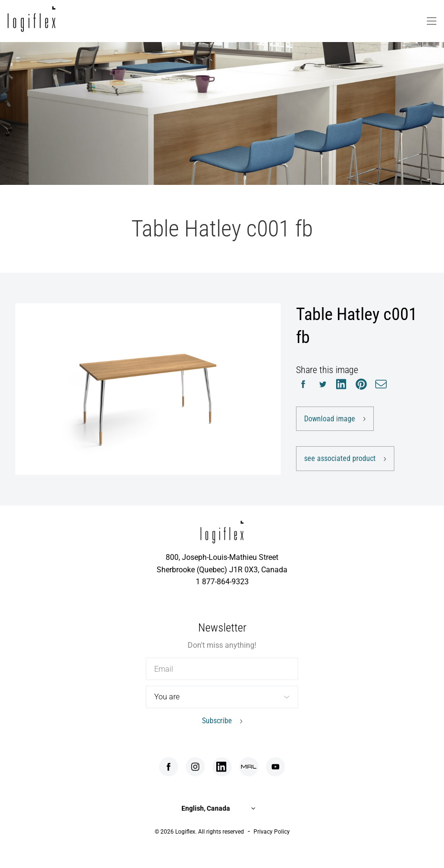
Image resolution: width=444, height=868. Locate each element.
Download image (330, 419)
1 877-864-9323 (222, 582)
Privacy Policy (272, 832)
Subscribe (217, 721)
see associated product (340, 458)
